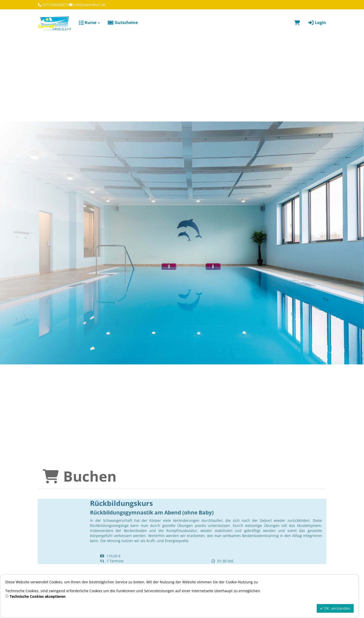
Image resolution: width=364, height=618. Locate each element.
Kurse (89, 23)
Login (317, 23)
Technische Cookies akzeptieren (38, 596)
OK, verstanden (335, 608)
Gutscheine (123, 23)
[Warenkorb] (297, 23)
